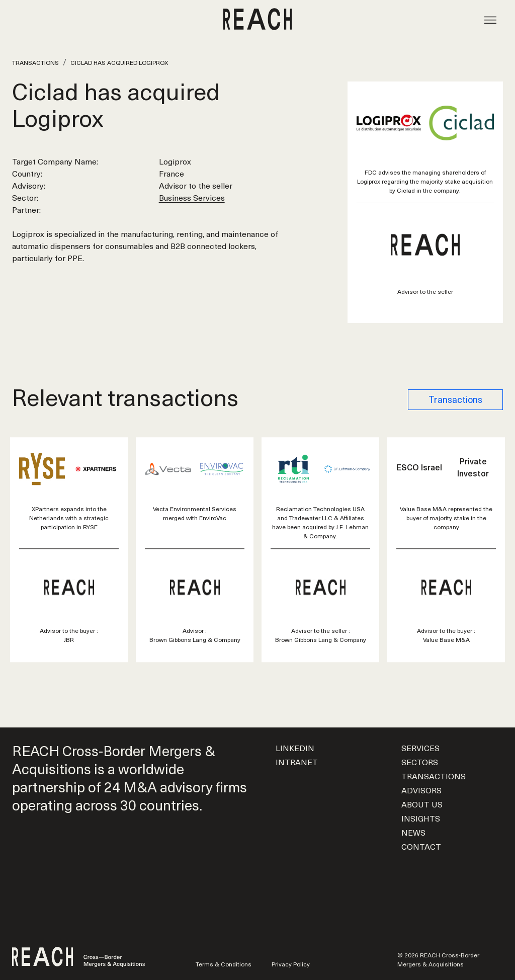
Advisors (421, 790)
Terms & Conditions (224, 964)
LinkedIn (295, 748)
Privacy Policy (291, 964)
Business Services (192, 197)
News (413, 832)
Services (420, 748)
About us (422, 804)
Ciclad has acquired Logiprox (119, 62)
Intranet (297, 762)
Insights (421, 818)
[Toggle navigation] (490, 19)
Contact (421, 846)
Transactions (35, 62)
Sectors (420, 762)
